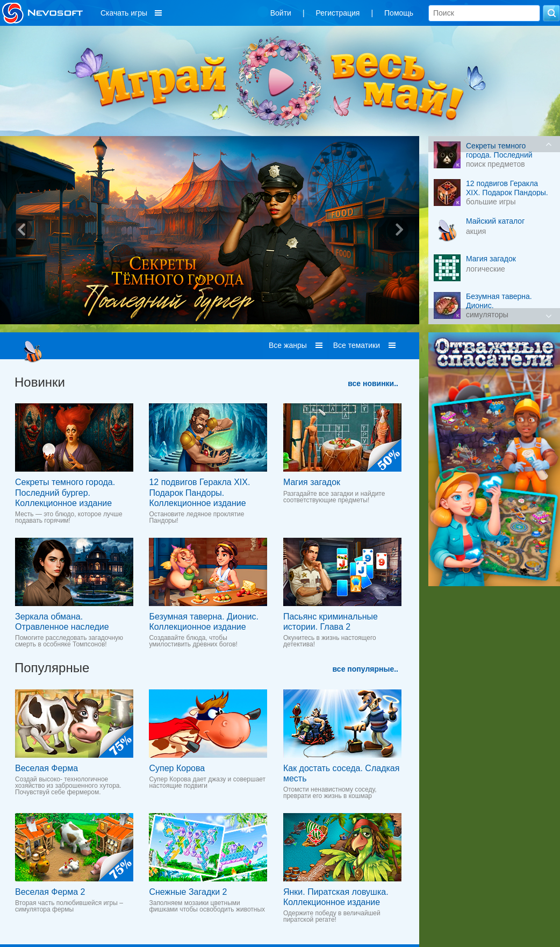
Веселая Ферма (46, 768)
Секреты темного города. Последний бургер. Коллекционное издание (65, 492)
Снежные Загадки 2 (188, 892)
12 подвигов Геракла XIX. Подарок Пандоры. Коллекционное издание (199, 492)
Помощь (399, 13)
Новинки (40, 382)
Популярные (52, 668)
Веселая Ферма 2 (50, 892)
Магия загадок (312, 482)
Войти (281, 13)
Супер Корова (177, 768)
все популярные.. (365, 669)
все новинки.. (373, 383)
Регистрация (338, 13)
